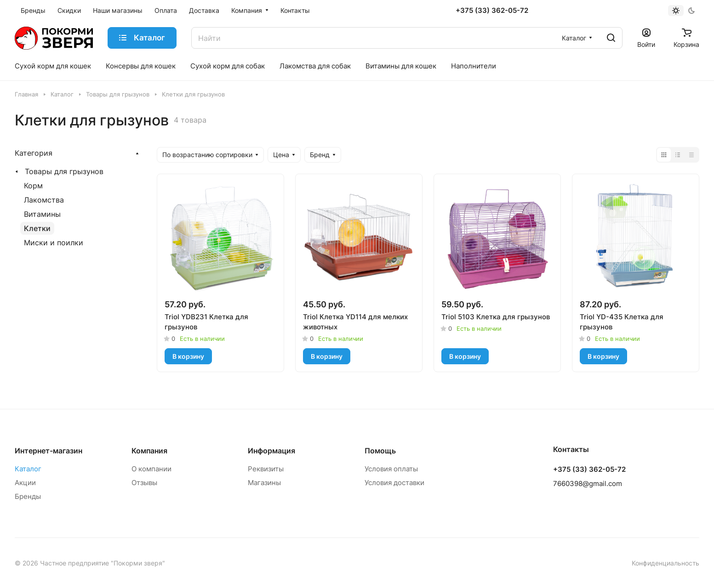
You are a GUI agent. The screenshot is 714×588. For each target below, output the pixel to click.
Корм (33, 186)
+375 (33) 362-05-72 (492, 11)
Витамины (42, 214)
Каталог (28, 469)
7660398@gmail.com (588, 483)
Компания (149, 451)
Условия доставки (394, 483)
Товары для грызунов (64, 171)
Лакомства (44, 200)
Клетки (37, 228)
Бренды (28, 496)
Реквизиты (266, 469)
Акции (25, 483)
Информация (271, 451)
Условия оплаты (391, 469)
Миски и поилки (54, 243)
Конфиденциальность (665, 563)
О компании (151, 469)
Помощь (380, 451)
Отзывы (144, 483)
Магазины (264, 483)
